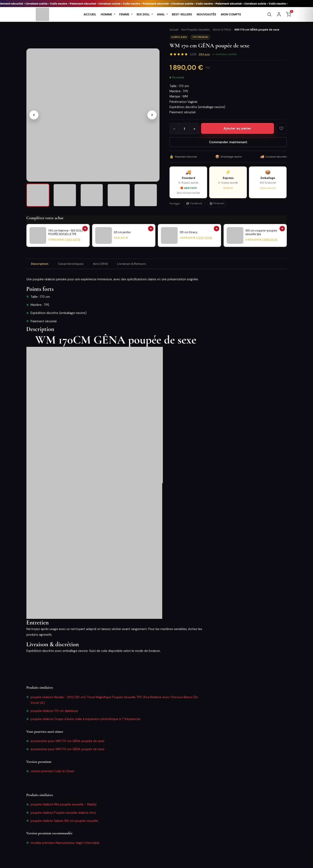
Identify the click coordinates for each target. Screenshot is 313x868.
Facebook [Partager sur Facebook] (194, 203)
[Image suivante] (152, 113)
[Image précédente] (34, 113)
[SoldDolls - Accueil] (43, 14)
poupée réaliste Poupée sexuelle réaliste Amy (63, 813)
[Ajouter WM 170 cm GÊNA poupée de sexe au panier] (237, 128)
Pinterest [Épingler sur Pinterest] (217, 203)
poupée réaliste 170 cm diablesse (54, 711)
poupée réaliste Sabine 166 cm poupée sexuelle (64, 821)
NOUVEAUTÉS (207, 14)
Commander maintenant (228, 142)
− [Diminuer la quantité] (174, 129)
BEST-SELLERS (182, 14)
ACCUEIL (90, 14)
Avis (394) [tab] (102, 264)
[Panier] (288, 14)
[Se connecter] (279, 14)
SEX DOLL (143, 14)
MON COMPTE (231, 14)
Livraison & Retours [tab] (134, 264)
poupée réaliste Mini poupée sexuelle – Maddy (64, 805)
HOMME (106, 14)
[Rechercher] (269, 14)
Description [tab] (40, 264)
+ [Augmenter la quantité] (194, 129)
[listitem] (39, 195)
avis (204, 54)
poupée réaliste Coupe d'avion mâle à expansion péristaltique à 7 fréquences (85, 719)
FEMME (124, 14)
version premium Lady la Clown (52, 772)
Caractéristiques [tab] (72, 264)
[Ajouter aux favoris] (281, 128)
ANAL (161, 14)
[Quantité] (184, 129)
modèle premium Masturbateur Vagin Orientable (65, 843)
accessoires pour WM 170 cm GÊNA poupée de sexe (67, 741)
